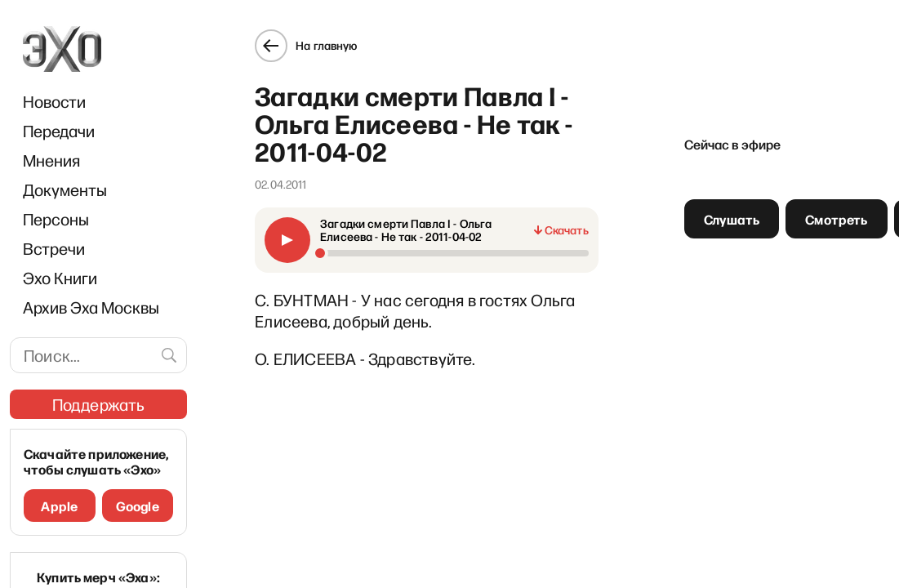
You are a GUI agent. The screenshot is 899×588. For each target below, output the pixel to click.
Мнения (51, 160)
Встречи (54, 248)
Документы (65, 189)
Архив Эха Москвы (91, 307)
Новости (54, 101)
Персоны (56, 219)
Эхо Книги (60, 278)
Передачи (59, 131)
